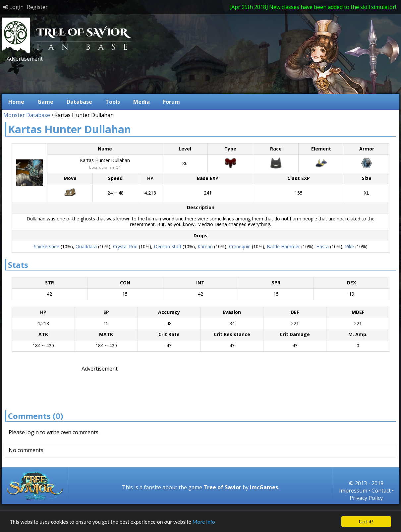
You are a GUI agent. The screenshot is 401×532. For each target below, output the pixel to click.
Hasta (322, 246)
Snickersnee (47, 246)
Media (142, 102)
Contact (381, 491)
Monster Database (27, 115)
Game (45, 102)
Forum (172, 102)
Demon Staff (168, 246)
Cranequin (240, 246)
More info (204, 522)
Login (13, 7)
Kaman (205, 246)
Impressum (353, 491)
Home (16, 102)
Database (79, 102)
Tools (113, 102)
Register (37, 7)
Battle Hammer (283, 246)
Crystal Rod (125, 246)
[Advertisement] (126, 77)
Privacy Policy (366, 498)
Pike (349, 246)
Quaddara (86, 246)
